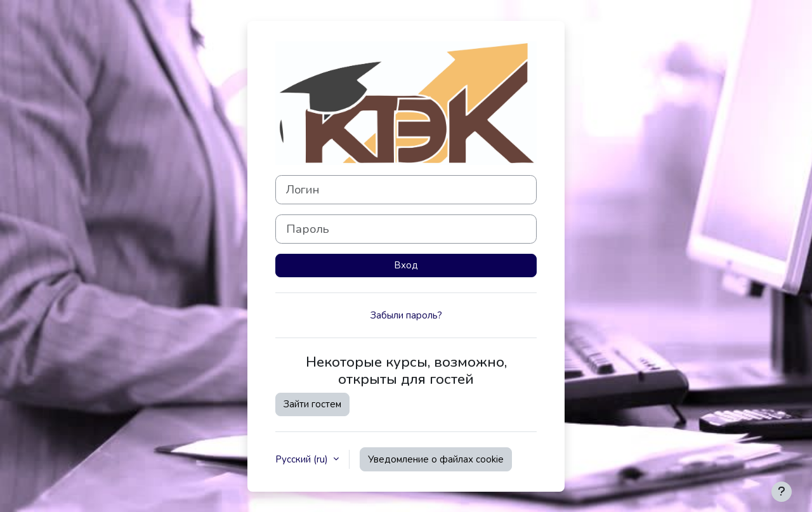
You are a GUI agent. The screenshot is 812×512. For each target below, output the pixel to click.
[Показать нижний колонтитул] (782, 492)
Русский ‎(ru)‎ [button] (303, 459)
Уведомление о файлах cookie (436, 459)
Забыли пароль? (406, 315)
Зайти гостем (312, 404)
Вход (406, 265)
